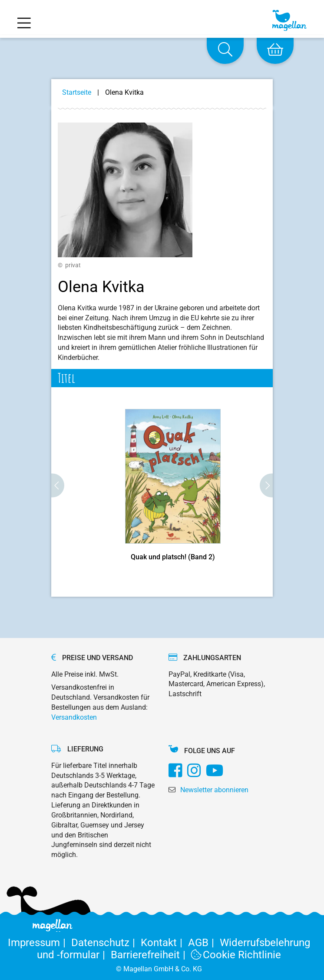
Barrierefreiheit (151, 955)
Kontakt (164, 943)
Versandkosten (74, 717)
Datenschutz (106, 943)
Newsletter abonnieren (214, 790)
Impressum (40, 943)
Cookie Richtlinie (236, 955)
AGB (204, 943)
